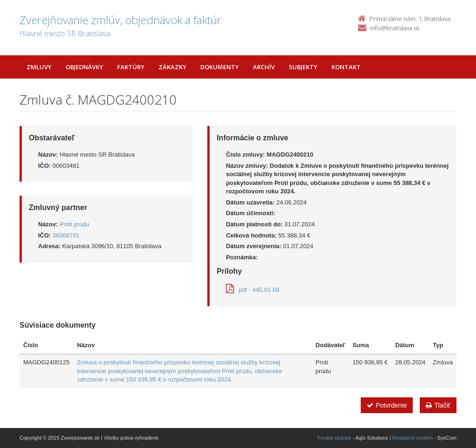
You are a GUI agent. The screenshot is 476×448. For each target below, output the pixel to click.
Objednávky (84, 67)
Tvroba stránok (334, 438)
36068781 (66, 235)
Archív (264, 67)
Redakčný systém (413, 438)
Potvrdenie (387, 405)
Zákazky (172, 67)
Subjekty (303, 67)
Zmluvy (39, 67)
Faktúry (131, 67)
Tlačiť (438, 405)
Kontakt (346, 67)
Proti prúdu (74, 224)
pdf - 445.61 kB (253, 290)
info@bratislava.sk (395, 28)
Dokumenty (220, 67)
